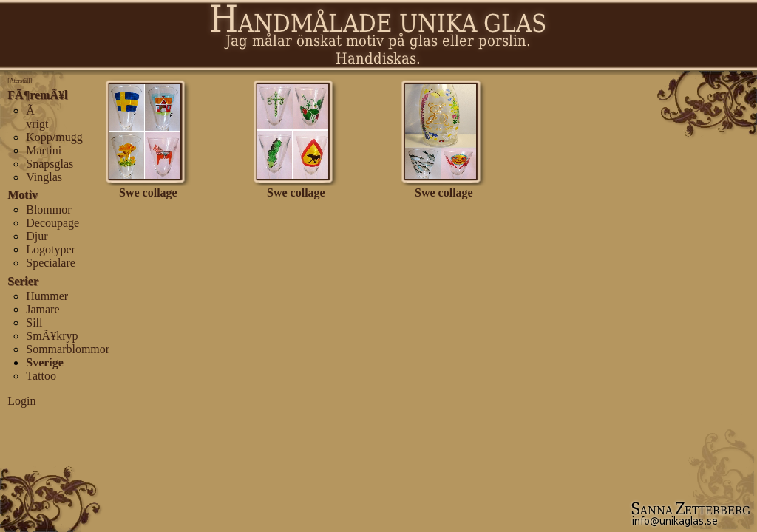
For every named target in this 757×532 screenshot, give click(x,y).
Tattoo (41, 376)
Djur (37, 236)
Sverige (45, 362)
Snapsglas (50, 164)
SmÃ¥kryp (52, 336)
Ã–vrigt (37, 117)
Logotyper (51, 249)
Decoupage (52, 223)
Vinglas (44, 177)
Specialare (51, 263)
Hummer (47, 296)
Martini (44, 150)
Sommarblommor (68, 349)
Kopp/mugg (54, 137)
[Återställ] (20, 81)
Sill (34, 323)
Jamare (43, 309)
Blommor (48, 209)
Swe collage (148, 187)
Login (21, 401)
